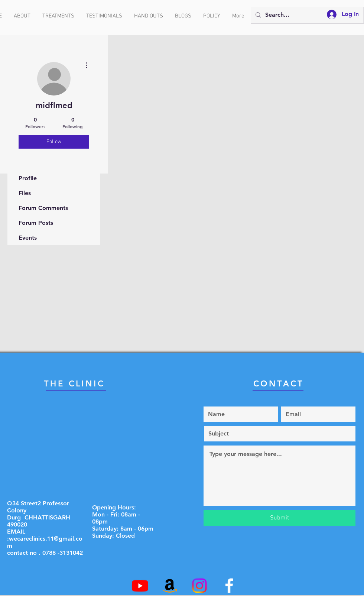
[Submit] (279, 518)
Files (25, 193)
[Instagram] (199, 586)
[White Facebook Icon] (229, 586)
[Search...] (307, 15)
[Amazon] (170, 586)
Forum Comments (43, 208)
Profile (28, 178)
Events (28, 238)
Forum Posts (36, 223)
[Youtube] (140, 586)
